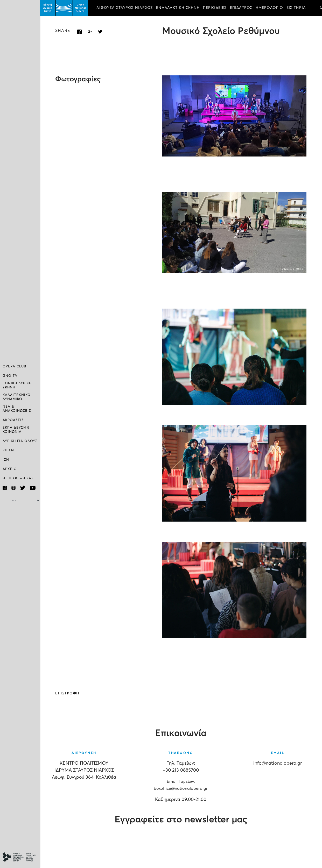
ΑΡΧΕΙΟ (10, 469)
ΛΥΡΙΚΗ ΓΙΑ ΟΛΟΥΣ (20, 441)
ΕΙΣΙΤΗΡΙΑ (297, 8)
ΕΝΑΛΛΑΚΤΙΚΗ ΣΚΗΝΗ (179, 8)
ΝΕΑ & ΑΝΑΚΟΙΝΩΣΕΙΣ (17, 409)
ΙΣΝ (6, 460)
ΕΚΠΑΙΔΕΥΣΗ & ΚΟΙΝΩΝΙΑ (16, 430)
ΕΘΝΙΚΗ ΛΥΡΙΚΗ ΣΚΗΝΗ (17, 385)
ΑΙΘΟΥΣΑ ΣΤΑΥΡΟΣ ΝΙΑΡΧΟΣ (125, 8)
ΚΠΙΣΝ (8, 450)
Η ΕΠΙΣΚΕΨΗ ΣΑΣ (18, 478)
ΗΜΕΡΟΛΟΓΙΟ (270, 8)
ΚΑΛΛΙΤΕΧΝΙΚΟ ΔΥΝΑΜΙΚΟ (17, 397)
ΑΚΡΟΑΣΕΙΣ (13, 420)
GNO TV (10, 376)
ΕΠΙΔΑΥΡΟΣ (242, 8)
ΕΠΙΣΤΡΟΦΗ (68, 693)
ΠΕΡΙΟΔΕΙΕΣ (215, 8)
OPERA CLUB (14, 367)
